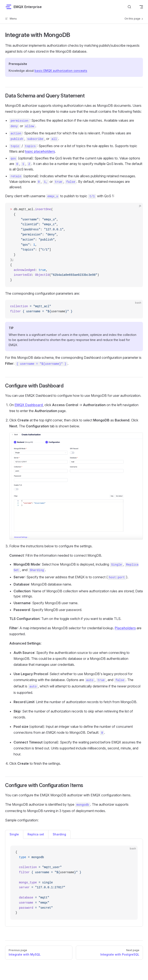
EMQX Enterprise (23, 7)
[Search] (129, 7)
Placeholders (125, 628)
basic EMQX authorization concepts (61, 71)
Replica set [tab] (36, 834)
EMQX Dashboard (29, 405)
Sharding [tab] (59, 834)
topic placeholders (40, 151)
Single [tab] (14, 834)
